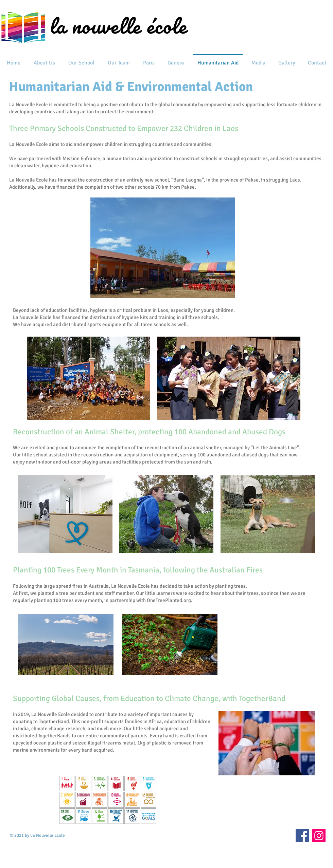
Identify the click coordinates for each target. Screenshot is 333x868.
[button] (44, 60)
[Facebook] (302, 836)
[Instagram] (319, 836)
